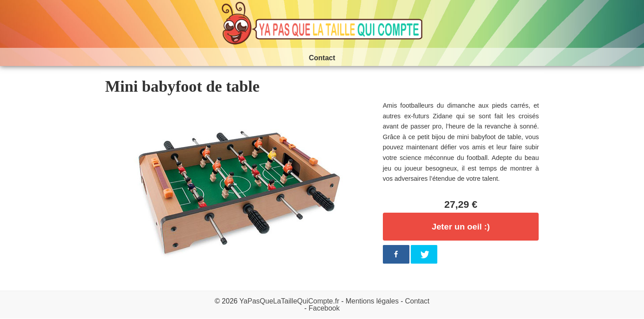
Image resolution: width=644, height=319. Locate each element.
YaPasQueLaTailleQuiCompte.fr (289, 301)
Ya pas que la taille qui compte (322, 24)
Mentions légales (372, 301)
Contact (417, 301)
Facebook (324, 308)
